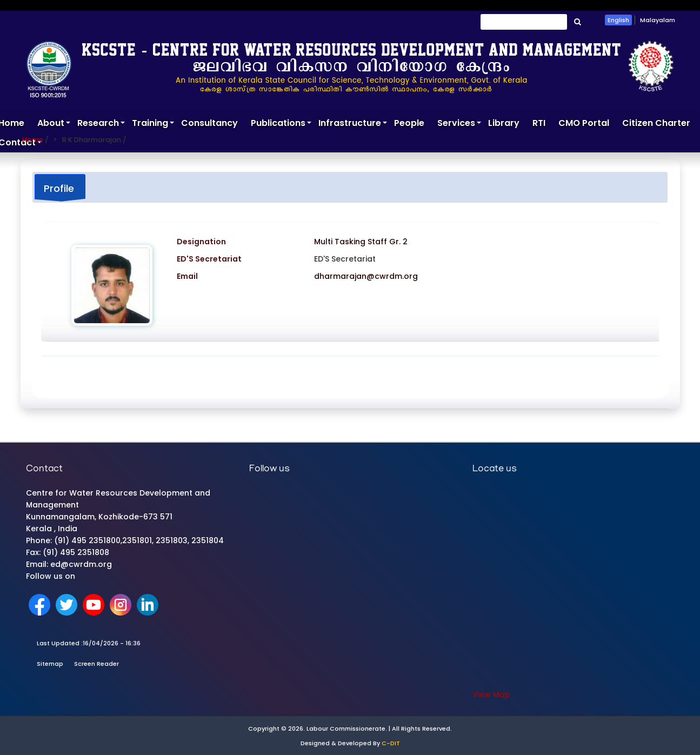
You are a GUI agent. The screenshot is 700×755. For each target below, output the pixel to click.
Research (101, 125)
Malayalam (658, 20)
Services (459, 125)
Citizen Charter (656, 123)
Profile (59, 188)
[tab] (60, 188)
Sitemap (50, 664)
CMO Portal (584, 123)
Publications (281, 125)
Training (153, 125)
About (54, 125)
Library (504, 123)
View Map (491, 694)
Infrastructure (353, 125)
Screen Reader (96, 664)
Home (33, 140)
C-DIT (391, 743)
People (409, 123)
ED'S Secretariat (345, 259)
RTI (539, 123)
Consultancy (209, 123)
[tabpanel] (350, 295)
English (618, 20)
